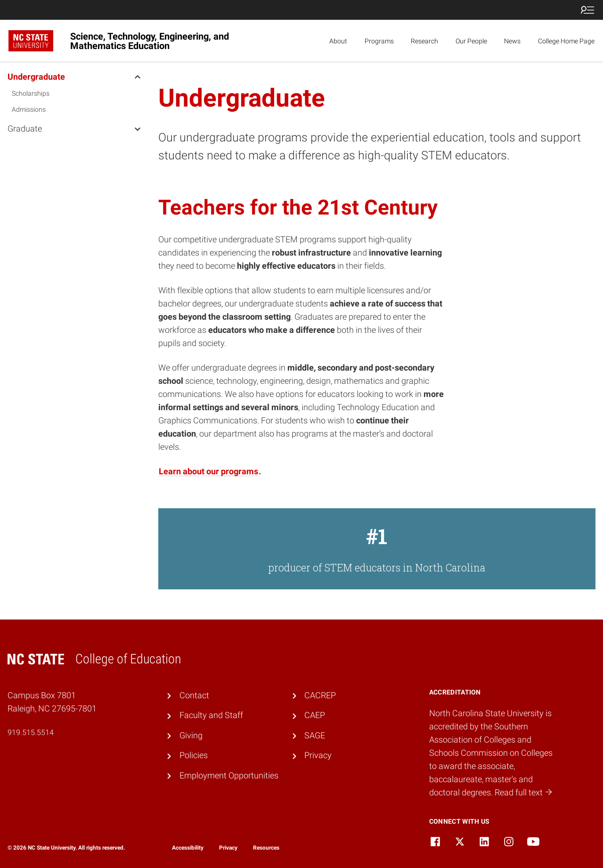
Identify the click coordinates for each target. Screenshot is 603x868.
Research (424, 41)
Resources (266, 848)
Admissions (29, 109)
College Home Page (566, 41)
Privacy (318, 755)
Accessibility (188, 848)
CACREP (320, 695)
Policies (194, 755)
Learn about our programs (208, 471)
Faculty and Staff (211, 715)
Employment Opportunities (229, 776)
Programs (379, 41)
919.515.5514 (31, 732)
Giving (191, 736)
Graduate (25, 128)
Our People (471, 41)
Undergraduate (36, 77)
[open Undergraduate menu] (138, 76)
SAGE (315, 736)
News (512, 41)
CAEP (315, 715)
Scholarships (31, 93)
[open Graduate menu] (138, 128)
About (338, 41)
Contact (194, 695)
